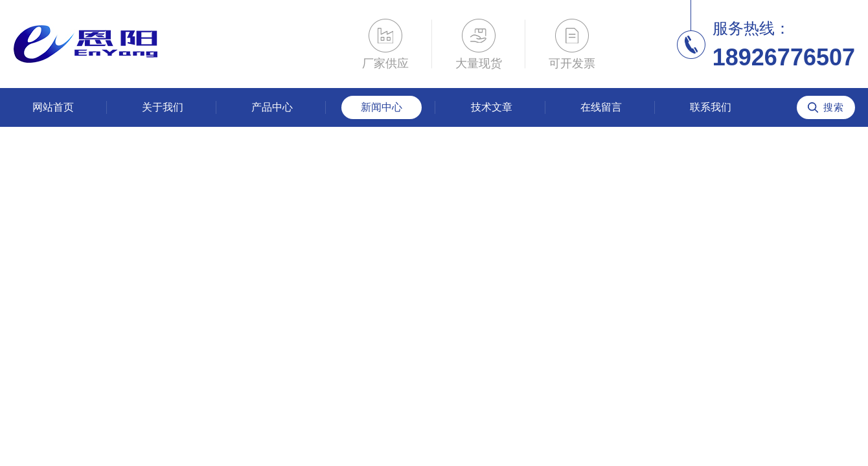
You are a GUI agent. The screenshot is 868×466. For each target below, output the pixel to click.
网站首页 (53, 107)
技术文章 (492, 107)
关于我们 (163, 107)
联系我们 (711, 107)
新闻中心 (382, 107)
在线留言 (601, 107)
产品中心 (272, 107)
